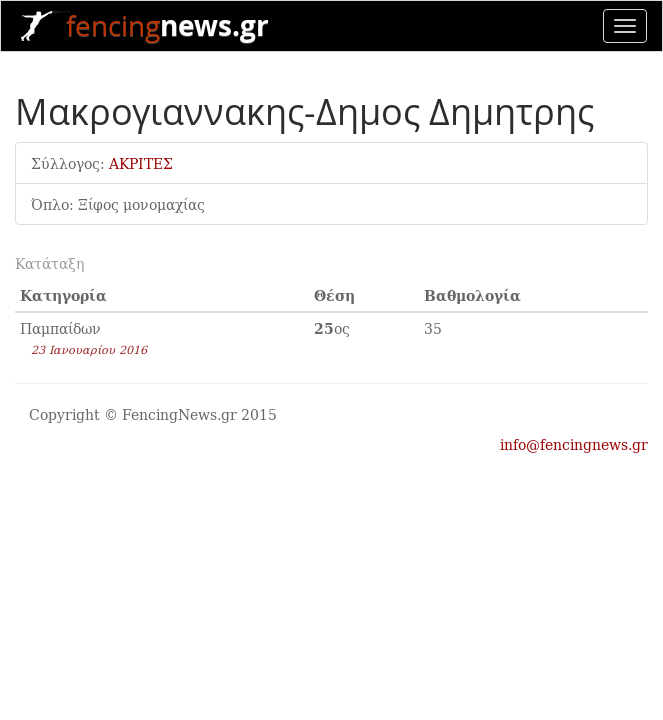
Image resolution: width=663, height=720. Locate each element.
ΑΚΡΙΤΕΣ (141, 163)
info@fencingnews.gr (574, 444)
